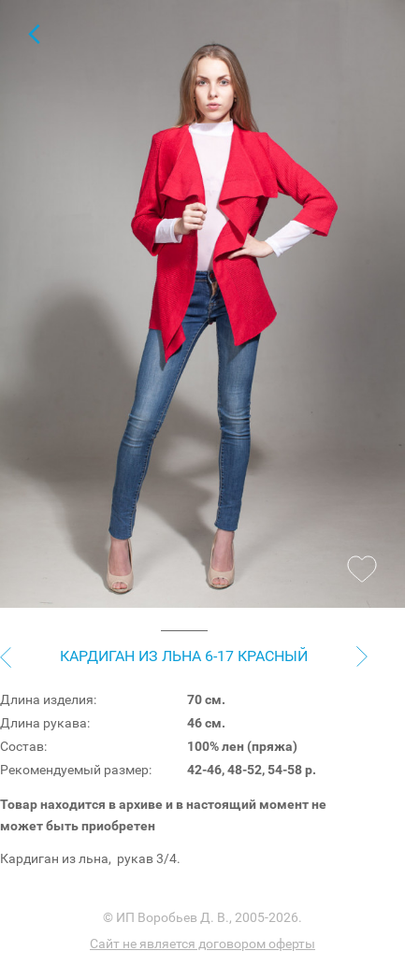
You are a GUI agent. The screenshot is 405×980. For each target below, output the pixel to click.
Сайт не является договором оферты (202, 944)
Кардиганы (34, 34)
